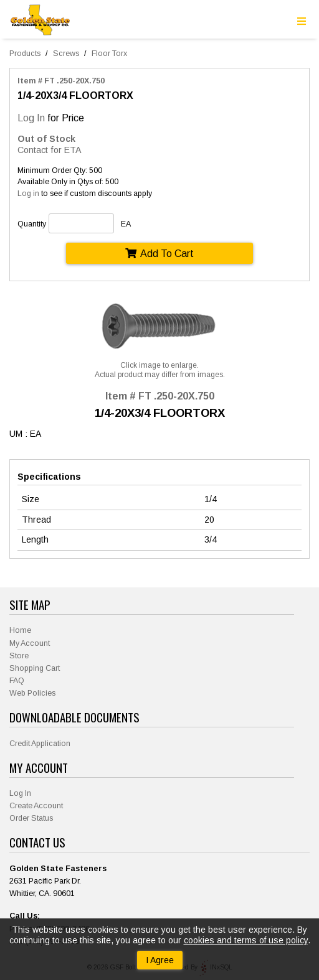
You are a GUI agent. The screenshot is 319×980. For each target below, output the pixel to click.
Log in (28, 194)
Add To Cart (159, 253)
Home (20, 630)
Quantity (32, 224)
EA (126, 224)
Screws (66, 54)
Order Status (31, 818)
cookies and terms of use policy (246, 940)
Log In (31, 118)
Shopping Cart (35, 668)
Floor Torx (109, 54)
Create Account (36, 806)
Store (19, 656)
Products (25, 54)
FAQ (17, 681)
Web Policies (32, 693)
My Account (30, 643)
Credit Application (40, 744)
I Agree (160, 960)
